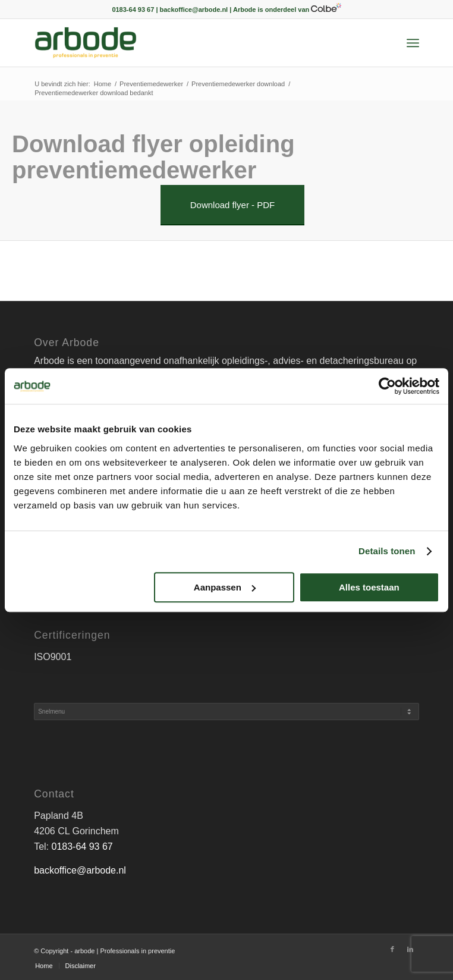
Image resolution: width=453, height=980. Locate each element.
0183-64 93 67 (82, 846)
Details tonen (387, 551)
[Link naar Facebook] (392, 949)
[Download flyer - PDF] (233, 205)
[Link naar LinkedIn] (410, 949)
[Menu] (413, 43)
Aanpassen (225, 587)
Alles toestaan (369, 587)
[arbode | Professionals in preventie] (188, 43)
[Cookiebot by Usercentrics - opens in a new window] (387, 386)
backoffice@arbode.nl (80, 870)
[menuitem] (413, 43)
